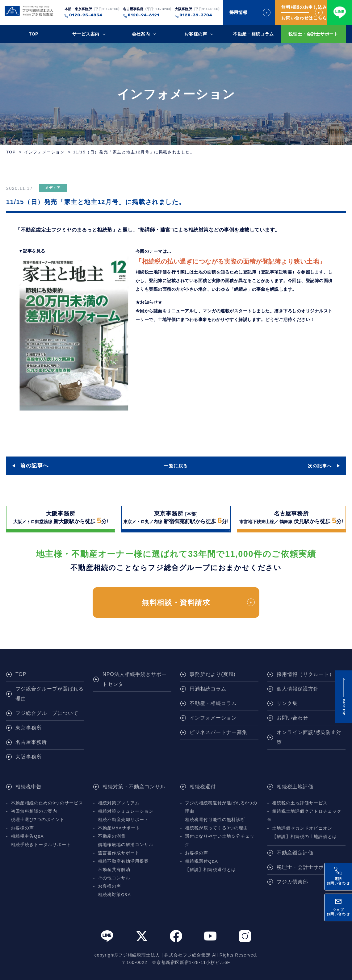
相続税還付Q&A (201, 861)
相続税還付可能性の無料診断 (215, 820)
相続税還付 (203, 787)
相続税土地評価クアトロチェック (307, 811)
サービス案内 (86, 34)
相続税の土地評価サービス (300, 803)
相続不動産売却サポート (123, 820)
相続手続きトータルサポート (41, 845)
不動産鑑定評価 (295, 853)
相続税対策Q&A (114, 895)
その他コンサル (114, 878)
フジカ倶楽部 (292, 882)
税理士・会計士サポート (313, 34)
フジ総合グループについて (47, 713)
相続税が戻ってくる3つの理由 (216, 828)
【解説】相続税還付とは (210, 870)
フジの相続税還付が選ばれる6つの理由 (221, 807)
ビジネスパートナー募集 (218, 732)
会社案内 (141, 34)
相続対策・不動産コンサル (134, 787)
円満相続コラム (208, 689)
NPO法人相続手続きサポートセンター (135, 679)
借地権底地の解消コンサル (126, 845)
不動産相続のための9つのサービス (47, 803)
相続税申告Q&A (27, 836)
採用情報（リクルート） (306, 674)
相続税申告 (29, 787)
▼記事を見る (32, 251)
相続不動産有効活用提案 (123, 861)
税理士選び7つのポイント (38, 820)
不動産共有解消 (114, 870)
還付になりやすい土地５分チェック (220, 840)
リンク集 (287, 703)
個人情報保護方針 (298, 689)
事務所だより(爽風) (213, 674)
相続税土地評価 (295, 787)
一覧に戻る (176, 466)
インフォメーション (44, 152)
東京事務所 (29, 728)
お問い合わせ (292, 718)
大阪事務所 (29, 757)
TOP (34, 34)
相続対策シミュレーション (126, 811)
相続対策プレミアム (119, 803)
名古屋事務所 (31, 742)
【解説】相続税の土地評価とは (304, 837)
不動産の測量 (112, 836)
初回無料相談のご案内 (34, 811)
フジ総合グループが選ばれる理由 (50, 694)
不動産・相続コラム (254, 34)
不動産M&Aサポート (119, 828)
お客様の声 (196, 34)
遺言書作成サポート (119, 853)
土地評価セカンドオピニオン (302, 828)
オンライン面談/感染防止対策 (309, 737)
